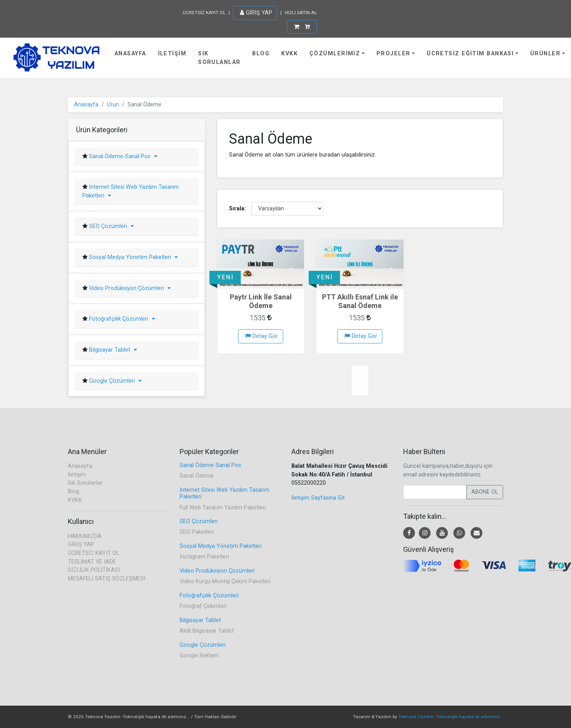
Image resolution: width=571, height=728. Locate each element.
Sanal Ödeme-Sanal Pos (122, 156)
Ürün (113, 105)
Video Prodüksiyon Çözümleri (129, 288)
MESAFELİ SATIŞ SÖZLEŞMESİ (107, 579)
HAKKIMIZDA (85, 536)
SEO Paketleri (197, 532)
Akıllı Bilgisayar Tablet (207, 631)
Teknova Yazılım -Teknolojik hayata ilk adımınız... (451, 717)
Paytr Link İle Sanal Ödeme (261, 301)
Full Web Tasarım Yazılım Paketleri (223, 508)
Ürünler (545, 54)
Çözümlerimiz (335, 54)
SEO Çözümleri (111, 226)
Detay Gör (262, 336)
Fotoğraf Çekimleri (203, 606)
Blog (261, 54)
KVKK (289, 54)
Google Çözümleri (115, 381)
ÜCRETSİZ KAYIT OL (204, 13)
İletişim (172, 54)
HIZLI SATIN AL (301, 13)
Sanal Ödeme (197, 476)
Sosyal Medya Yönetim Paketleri (133, 257)
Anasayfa (130, 54)
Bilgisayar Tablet (112, 350)
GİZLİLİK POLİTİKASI (94, 570)
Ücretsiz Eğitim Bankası (470, 54)
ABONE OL (485, 492)
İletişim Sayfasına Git (318, 498)
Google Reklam (199, 656)
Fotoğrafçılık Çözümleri (121, 319)
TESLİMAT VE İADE (92, 562)
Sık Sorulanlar (219, 58)
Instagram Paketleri (204, 557)
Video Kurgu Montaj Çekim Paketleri (225, 581)
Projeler (394, 54)
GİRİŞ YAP (256, 13)
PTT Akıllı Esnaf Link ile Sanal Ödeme (360, 301)
